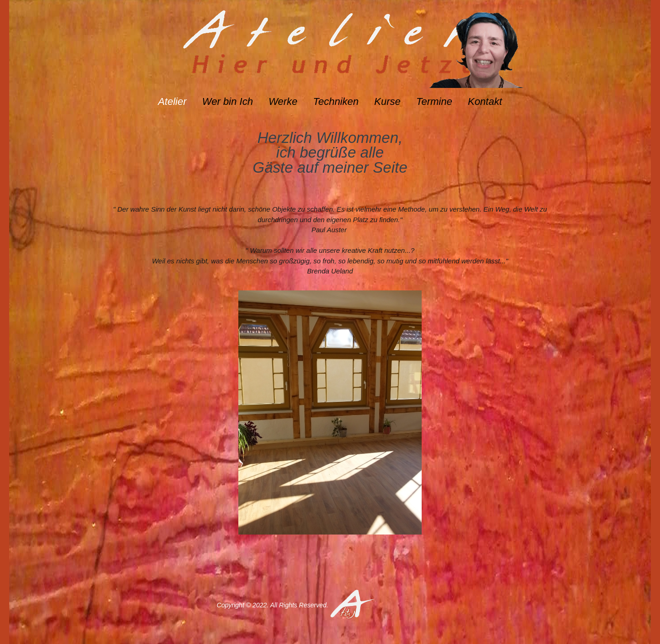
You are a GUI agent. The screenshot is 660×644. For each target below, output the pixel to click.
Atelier (172, 101)
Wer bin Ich (228, 101)
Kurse (388, 101)
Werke (283, 101)
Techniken (336, 101)
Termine (434, 101)
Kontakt (485, 101)
